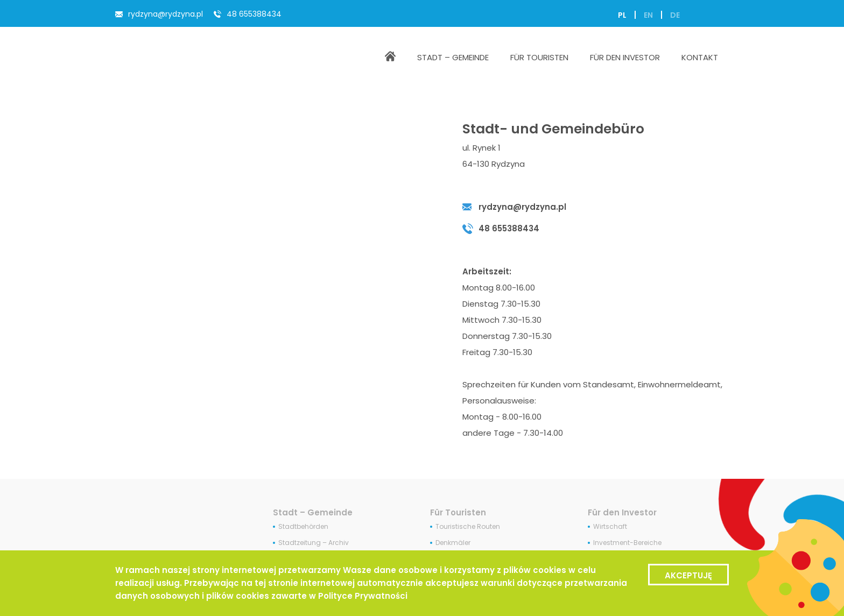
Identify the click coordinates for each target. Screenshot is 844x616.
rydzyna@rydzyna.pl (166, 14)
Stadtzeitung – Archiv (314, 543)
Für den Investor (622, 512)
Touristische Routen (468, 527)
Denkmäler (453, 543)
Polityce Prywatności (363, 596)
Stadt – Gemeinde (313, 512)
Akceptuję (688, 575)
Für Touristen (458, 512)
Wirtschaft (610, 527)
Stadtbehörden (303, 527)
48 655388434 (254, 14)
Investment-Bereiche (627, 543)
